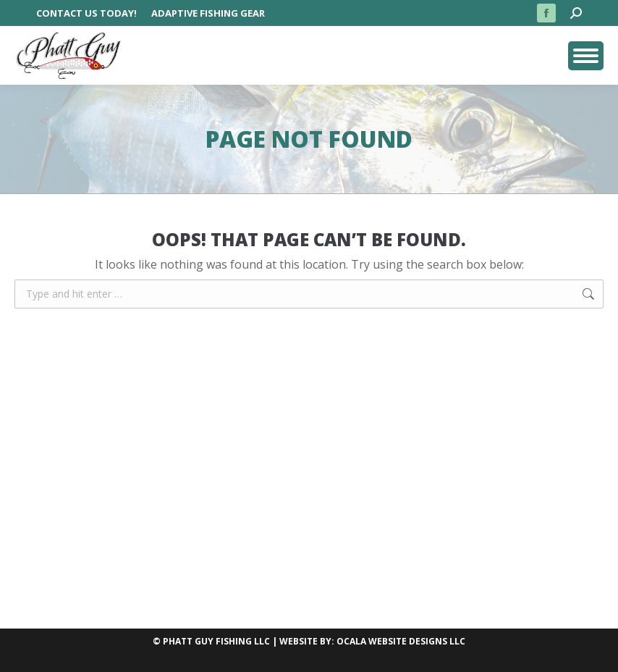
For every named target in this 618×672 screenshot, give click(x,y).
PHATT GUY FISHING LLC (216, 641)
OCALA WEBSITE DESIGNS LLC (401, 641)
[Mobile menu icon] (586, 56)
